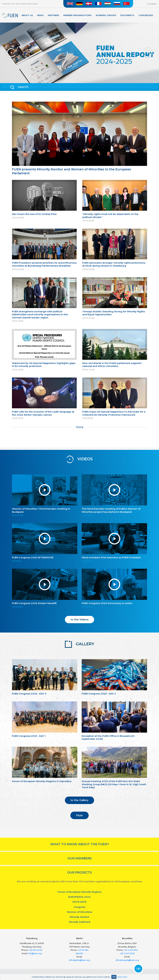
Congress (79, 907)
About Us (27, 15)
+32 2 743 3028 (127, 953)
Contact (152, 4)
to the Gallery (79, 800)
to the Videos (80, 619)
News (40, 15)
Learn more (122, 977)
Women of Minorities (79, 912)
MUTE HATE (79, 902)
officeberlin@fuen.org (79, 960)
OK (114, 977)
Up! (138, 969)
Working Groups (106, 15)
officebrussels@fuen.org (127, 960)
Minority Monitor (79, 917)
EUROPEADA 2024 (79, 897)
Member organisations (77, 15)
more (80, 427)
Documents (127, 15)
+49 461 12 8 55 (35, 950)
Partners (53, 15)
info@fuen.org (35, 953)
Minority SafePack (80, 922)
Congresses (146, 15)
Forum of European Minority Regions (80, 892)
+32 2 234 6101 (131, 950)
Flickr (79, 815)
